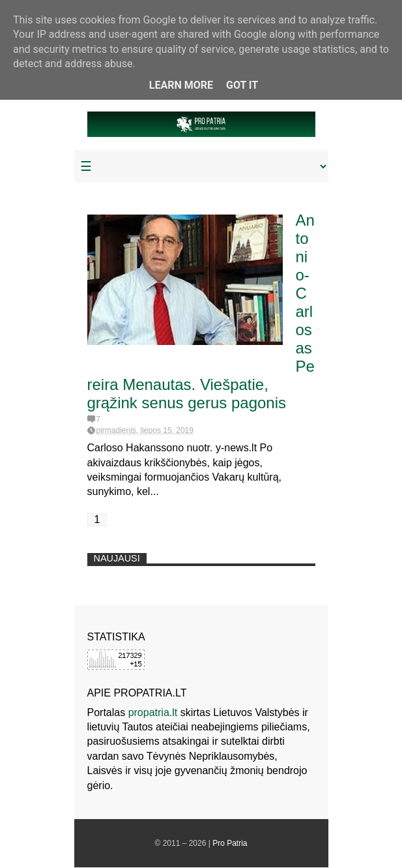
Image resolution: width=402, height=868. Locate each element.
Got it (242, 85)
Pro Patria (230, 843)
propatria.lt (153, 712)
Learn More (181, 85)
